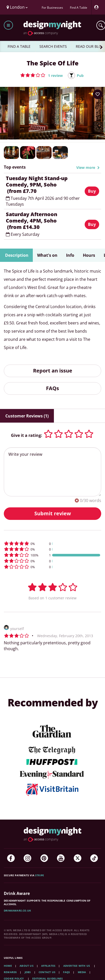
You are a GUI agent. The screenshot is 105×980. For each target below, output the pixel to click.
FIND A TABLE (19, 46)
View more (88, 167)
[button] (42, 75)
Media (82, 972)
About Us (27, 966)
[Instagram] (27, 858)
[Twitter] (78, 858)
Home (8, 966)
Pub (80, 75)
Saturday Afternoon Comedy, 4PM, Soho (43, 220)
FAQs (52, 388)
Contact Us (47, 972)
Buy (92, 191)
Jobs (28, 972)
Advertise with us (77, 966)
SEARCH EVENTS (53, 46)
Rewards (10, 972)
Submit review (53, 513)
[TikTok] (94, 858)
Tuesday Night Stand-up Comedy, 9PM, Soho (43, 184)
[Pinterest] (44, 858)
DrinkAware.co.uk (17, 911)
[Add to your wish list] (98, 94)
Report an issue (53, 371)
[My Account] (98, 7)
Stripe (40, 875)
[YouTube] (61, 858)
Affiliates (48, 966)
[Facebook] (11, 858)
